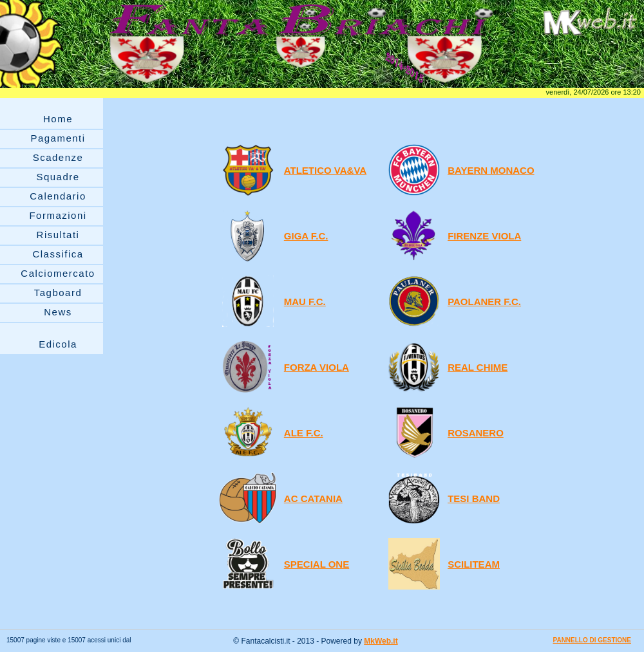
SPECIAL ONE (317, 564)
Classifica (58, 254)
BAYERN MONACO (491, 170)
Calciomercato (58, 273)
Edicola (58, 344)
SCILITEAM (474, 564)
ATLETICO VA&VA (325, 170)
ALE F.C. (304, 433)
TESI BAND (474, 498)
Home (58, 119)
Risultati (58, 235)
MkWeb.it (381, 641)
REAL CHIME (478, 367)
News (58, 312)
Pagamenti (58, 138)
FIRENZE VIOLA (484, 236)
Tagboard (58, 293)
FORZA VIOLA (317, 367)
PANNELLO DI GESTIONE (592, 640)
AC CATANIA (313, 498)
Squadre (58, 177)
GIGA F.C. (306, 236)
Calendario (58, 196)
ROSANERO (476, 433)
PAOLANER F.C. (484, 302)
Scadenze (58, 157)
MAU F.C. (305, 302)
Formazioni (58, 215)
